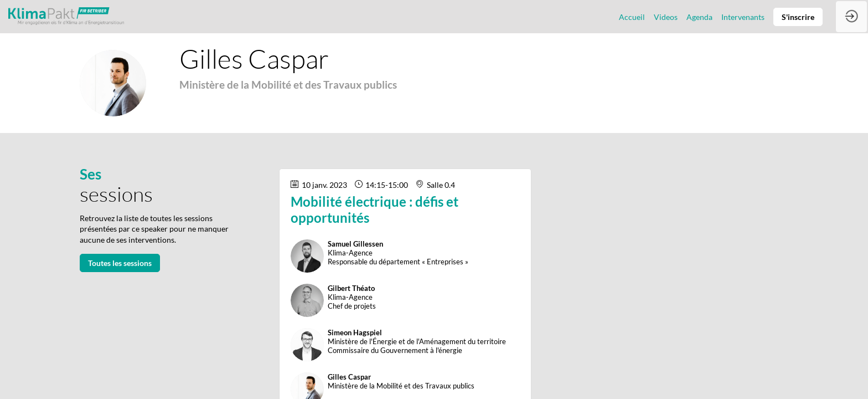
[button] (798, 17)
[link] (632, 17)
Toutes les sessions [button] (120, 263)
